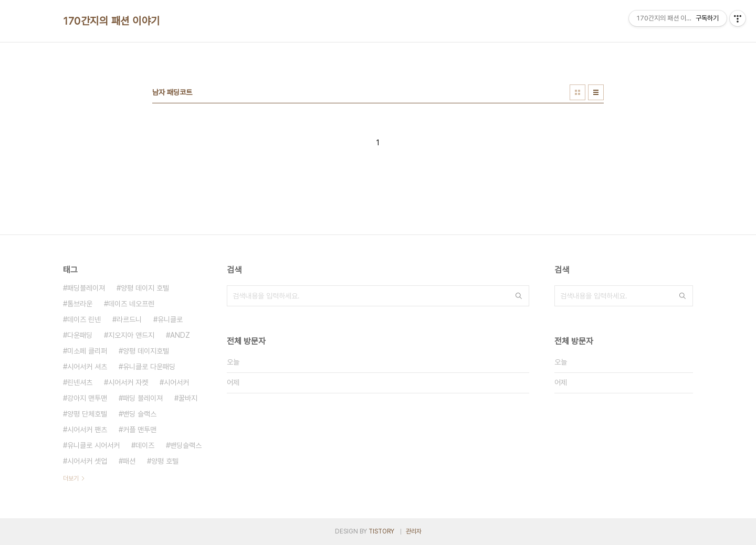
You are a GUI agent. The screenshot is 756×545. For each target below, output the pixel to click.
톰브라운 (80, 304)
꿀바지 (188, 398)
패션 (129, 461)
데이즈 (145, 445)
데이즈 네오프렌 (131, 304)
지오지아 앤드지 (131, 335)
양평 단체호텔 (87, 414)
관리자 (414, 531)
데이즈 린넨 (84, 319)
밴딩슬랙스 (186, 445)
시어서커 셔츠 (87, 367)
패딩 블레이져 (143, 398)
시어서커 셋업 (87, 461)
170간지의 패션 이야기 (112, 21)
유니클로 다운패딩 (149, 367)
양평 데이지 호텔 (145, 288)
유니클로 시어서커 (93, 445)
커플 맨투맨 (140, 430)
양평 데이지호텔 (146, 351)
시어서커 (176, 382)
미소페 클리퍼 (87, 351)
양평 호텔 (165, 461)
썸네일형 (577, 92)
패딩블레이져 (86, 288)
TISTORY (381, 531)
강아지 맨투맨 (87, 398)
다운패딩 (80, 335)
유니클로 (170, 319)
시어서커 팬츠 (87, 430)
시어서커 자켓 (128, 382)
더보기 (71, 478)
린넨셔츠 (80, 382)
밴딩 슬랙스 (140, 414)
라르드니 (129, 319)
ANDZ (180, 335)
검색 (519, 296)
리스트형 (596, 92)
